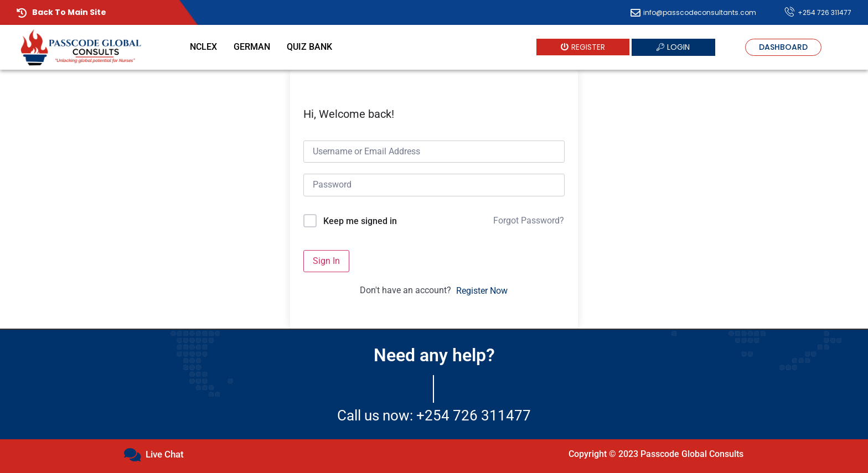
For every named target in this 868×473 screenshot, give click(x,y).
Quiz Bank (309, 47)
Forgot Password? (529, 220)
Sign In (326, 261)
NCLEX (203, 47)
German (252, 47)
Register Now (482, 291)
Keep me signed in (360, 221)
